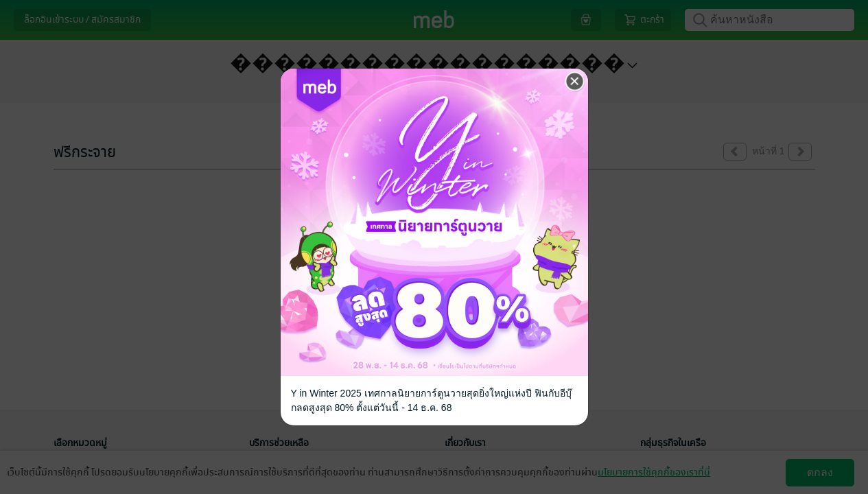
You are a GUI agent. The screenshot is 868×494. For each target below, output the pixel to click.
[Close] (575, 82)
